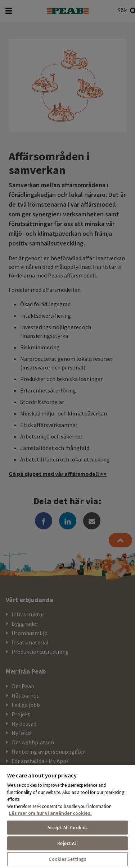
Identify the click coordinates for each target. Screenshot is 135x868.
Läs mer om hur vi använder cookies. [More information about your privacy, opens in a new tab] (50, 813)
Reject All (67, 843)
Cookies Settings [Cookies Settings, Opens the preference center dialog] (67, 859)
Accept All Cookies (67, 828)
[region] (67, 816)
